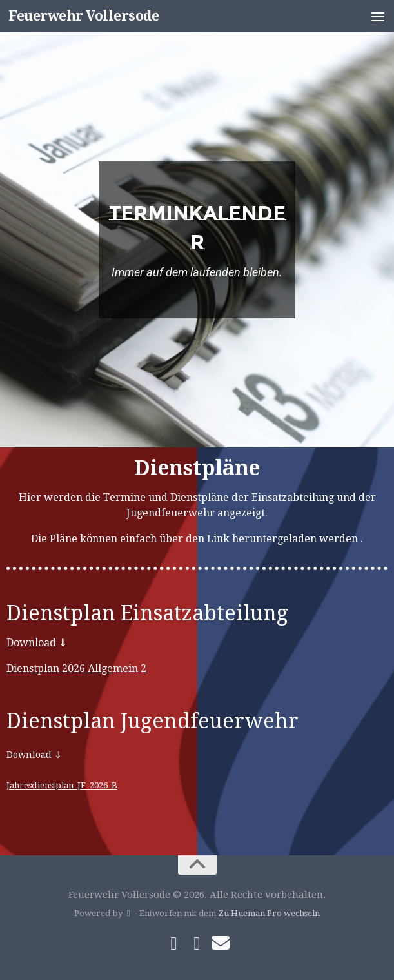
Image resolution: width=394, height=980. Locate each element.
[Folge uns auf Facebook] (174, 944)
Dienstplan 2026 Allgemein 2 (76, 669)
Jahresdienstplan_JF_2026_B (62, 785)
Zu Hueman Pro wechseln (269, 913)
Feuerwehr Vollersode (84, 16)
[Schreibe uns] (221, 943)
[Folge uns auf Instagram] (197, 944)
